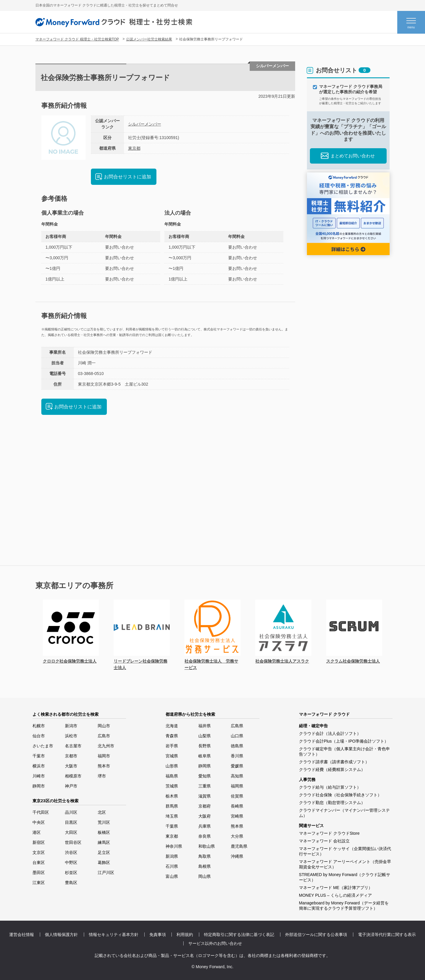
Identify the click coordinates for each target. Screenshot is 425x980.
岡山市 (104, 726)
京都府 (205, 806)
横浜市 (39, 766)
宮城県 (172, 756)
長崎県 (237, 806)
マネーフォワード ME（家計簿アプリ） (336, 888)
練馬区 (104, 842)
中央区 (39, 822)
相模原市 (73, 776)
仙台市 (39, 736)
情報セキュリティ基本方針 (114, 935)
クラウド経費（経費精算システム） (332, 769)
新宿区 (39, 842)
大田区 (71, 832)
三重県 (205, 786)
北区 (102, 812)
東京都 (134, 148)
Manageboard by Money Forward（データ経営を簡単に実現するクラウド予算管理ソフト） (344, 906)
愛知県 (205, 776)
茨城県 (172, 786)
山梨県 (205, 736)
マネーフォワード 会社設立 (324, 841)
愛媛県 (237, 766)
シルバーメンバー (145, 124)
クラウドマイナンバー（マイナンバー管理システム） (344, 813)
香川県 (237, 756)
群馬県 (172, 806)
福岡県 (237, 786)
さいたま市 (43, 746)
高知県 (237, 776)
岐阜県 (205, 756)
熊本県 (237, 826)
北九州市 (106, 746)
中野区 (71, 862)
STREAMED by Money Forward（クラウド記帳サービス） (345, 877)
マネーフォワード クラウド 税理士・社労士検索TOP (77, 39)
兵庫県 (205, 826)
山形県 (172, 766)
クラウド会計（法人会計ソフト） (330, 733)
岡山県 (205, 876)
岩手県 (172, 746)
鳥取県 (205, 856)
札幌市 (39, 726)
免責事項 (158, 935)
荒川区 (104, 822)
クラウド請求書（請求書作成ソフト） (334, 762)
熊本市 (104, 766)
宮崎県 (237, 816)
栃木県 (172, 796)
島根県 (205, 866)
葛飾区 (104, 862)
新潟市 (71, 726)
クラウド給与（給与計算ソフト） (330, 787)
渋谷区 (71, 852)
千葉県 (172, 826)
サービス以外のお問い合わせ (215, 943)
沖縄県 (237, 856)
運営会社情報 (22, 935)
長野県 (205, 746)
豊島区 (71, 883)
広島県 (237, 726)
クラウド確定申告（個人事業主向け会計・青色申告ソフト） (344, 751)
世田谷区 (73, 842)
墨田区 (39, 873)
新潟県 (172, 856)
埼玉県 (172, 816)
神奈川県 (174, 846)
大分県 (237, 836)
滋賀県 (205, 796)
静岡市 (39, 786)
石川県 (172, 866)
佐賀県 (237, 796)
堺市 (102, 776)
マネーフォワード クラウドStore (329, 833)
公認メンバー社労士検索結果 (149, 39)
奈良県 (205, 836)
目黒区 (71, 822)
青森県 (172, 736)
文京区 (39, 852)
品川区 (71, 812)
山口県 (237, 736)
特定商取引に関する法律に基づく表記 (239, 935)
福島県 (172, 776)
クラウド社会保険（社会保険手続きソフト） (340, 795)
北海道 (172, 726)
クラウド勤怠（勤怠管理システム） (332, 803)
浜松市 (71, 736)
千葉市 (39, 756)
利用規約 (185, 935)
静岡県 (205, 766)
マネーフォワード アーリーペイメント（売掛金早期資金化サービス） (345, 864)
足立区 (104, 852)
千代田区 (41, 812)
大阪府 (205, 816)
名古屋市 (73, 746)
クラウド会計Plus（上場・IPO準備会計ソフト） (344, 741)
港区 (37, 832)
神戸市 (71, 786)
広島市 (104, 736)
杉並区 (71, 873)
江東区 (39, 883)
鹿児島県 (239, 846)
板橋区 (104, 832)
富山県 (172, 876)
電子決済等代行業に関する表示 (387, 935)
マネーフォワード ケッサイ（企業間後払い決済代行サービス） (345, 851)
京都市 (71, 756)
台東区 (39, 862)
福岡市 (104, 756)
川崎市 (39, 776)
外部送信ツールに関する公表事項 (316, 935)
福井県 (205, 726)
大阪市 (71, 766)
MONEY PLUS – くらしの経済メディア (335, 895)
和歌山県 (207, 846)
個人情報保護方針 (61, 935)
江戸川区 (106, 873)
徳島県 (237, 746)
